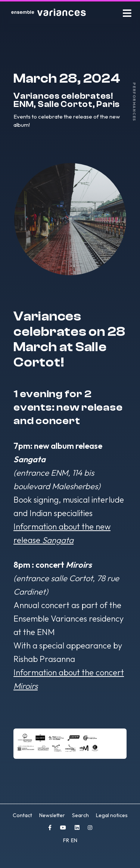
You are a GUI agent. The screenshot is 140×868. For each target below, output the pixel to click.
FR (67, 840)
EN (74, 840)
